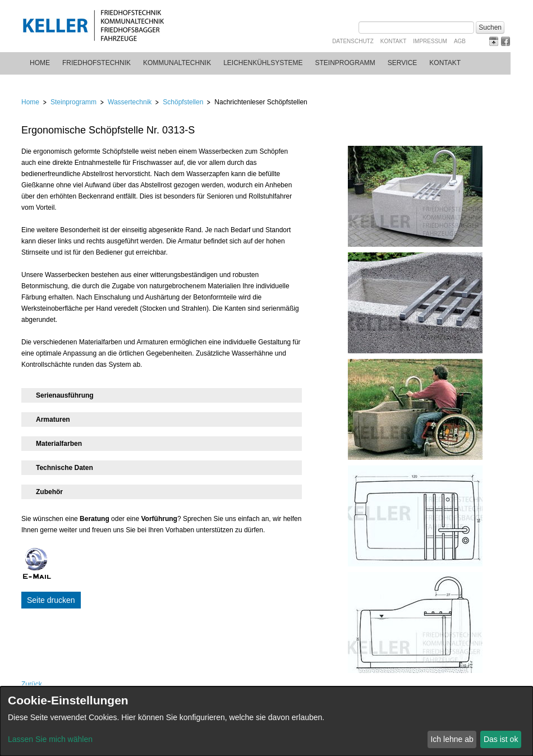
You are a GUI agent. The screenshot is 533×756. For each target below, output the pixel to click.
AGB (460, 41)
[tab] (162, 395)
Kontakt (393, 41)
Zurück (32, 684)
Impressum (430, 41)
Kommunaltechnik (177, 63)
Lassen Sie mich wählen (50, 739)
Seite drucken (51, 600)
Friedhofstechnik (97, 63)
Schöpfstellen (183, 102)
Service (402, 63)
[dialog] (266, 721)
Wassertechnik (130, 102)
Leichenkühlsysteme (263, 63)
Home (40, 63)
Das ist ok (501, 739)
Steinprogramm (345, 63)
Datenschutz (353, 41)
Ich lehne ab (452, 739)
